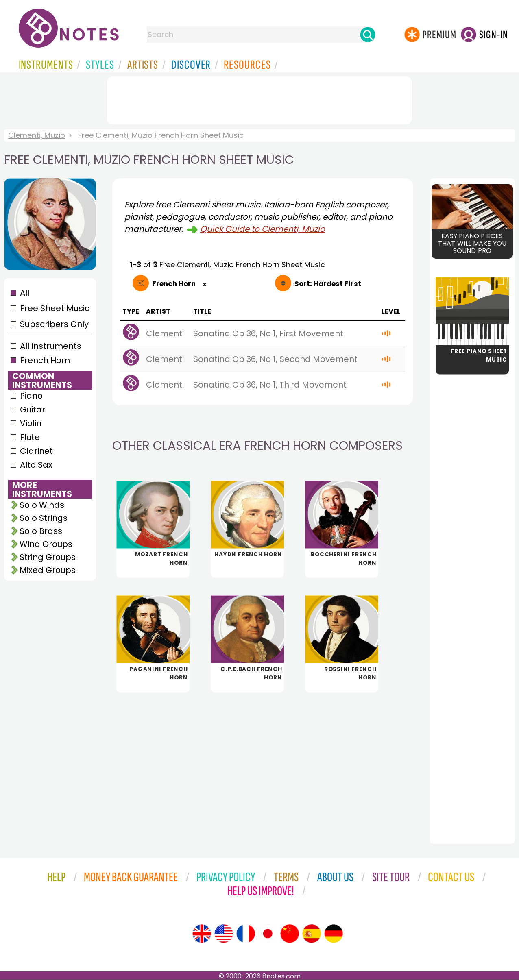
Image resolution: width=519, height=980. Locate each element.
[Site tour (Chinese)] (290, 934)
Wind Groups (46, 544)
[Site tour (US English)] (224, 934)
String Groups (48, 557)
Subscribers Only (54, 324)
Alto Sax (36, 465)
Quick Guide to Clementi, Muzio (263, 229)
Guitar (33, 409)
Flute (30, 437)
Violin (31, 423)
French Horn (45, 360)
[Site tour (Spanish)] (312, 934)
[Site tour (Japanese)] (268, 934)
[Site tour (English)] (202, 934)
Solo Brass (41, 531)
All (25, 293)
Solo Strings (44, 518)
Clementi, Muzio (37, 135)
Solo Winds (42, 505)
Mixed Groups (48, 570)
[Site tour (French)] (246, 934)
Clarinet (36, 451)
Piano (31, 396)
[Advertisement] (259, 99)
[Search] (368, 35)
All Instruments (51, 346)
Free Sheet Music (55, 308)
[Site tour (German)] (334, 934)
